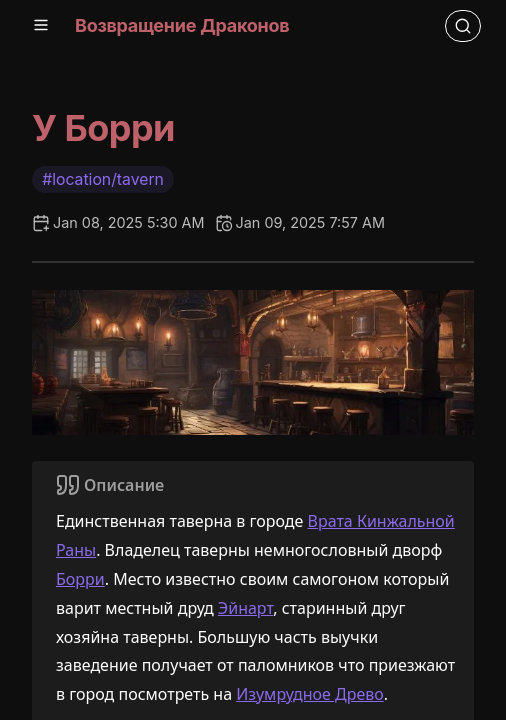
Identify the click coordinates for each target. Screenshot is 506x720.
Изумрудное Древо (310, 694)
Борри (80, 579)
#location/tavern (103, 179)
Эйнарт (245, 608)
